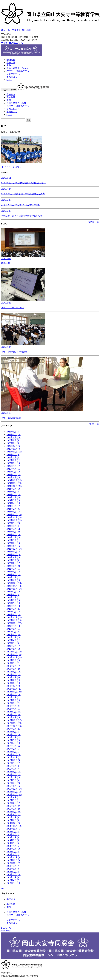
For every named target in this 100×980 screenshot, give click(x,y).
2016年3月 (14, 780)
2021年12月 (14, 583)
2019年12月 (14, 652)
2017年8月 (13, 732)
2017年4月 (14, 743)
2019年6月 (14, 669)
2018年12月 (14, 686)
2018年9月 (14, 695)
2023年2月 (14, 543)
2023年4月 (14, 537)
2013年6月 (14, 875)
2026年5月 (13, 432)
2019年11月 (14, 655)
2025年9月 (13, 455)
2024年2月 (14, 509)
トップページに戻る (11, 167)
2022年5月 (14, 569)
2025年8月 (13, 457)
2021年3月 (14, 609)
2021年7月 (13, 597)
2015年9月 (14, 797)
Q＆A (9, 80)
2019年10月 (14, 657)
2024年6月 (14, 497)
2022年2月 (14, 577)
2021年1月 (14, 615)
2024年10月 (14, 486)
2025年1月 (14, 477)
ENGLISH (26, 30)
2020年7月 (14, 632)
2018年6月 (14, 703)
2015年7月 (14, 803)
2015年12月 (14, 789)
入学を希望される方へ (17, 68)
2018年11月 (14, 689)
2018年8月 (13, 697)
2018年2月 (14, 715)
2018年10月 (14, 692)
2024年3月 (14, 506)
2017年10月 (14, 726)
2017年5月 (14, 740)
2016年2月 (14, 783)
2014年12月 (14, 823)
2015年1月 (13, 820)
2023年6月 (14, 532)
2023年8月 (13, 526)
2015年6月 (14, 806)
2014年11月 (14, 826)
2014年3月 (14, 849)
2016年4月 (14, 777)
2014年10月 (14, 829)
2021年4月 (14, 606)
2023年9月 (14, 523)
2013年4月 (13, 880)
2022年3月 (14, 575)
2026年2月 (13, 440)
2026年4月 (14, 435)
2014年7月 (13, 837)
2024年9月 (14, 489)
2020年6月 (14, 635)
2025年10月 (14, 452)
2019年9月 (14, 660)
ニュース (5, 30)
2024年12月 (14, 480)
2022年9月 (14, 557)
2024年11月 (14, 483)
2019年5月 (14, 672)
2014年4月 (13, 846)
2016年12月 (14, 755)
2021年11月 (14, 586)
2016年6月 (14, 772)
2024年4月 (14, 503)
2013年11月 (13, 860)
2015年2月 (13, 817)
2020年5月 (14, 637)
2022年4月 (14, 572)
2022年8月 (13, 560)
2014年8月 (13, 835)
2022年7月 (14, 563)
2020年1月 (14, 649)
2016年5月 (14, 775)
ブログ (15, 30)
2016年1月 (14, 786)
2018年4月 (14, 709)
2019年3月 (14, 677)
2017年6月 (14, 737)
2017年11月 (14, 723)
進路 (9, 65)
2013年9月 (13, 866)
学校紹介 (11, 60)
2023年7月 (14, 529)
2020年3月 (13, 643)
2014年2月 (13, 852)
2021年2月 (14, 612)
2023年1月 (14, 546)
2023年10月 (14, 520)
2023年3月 (14, 540)
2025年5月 (14, 466)
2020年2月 (14, 646)
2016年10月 (14, 760)
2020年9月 (14, 626)
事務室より (12, 77)
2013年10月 (14, 863)
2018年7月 (14, 700)
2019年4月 (14, 675)
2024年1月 (14, 512)
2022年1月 (14, 580)
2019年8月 (13, 663)
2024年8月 (13, 492)
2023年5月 (14, 535)
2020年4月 (14, 640)
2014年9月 (13, 832)
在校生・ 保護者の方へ (18, 71)
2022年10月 (14, 555)
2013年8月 (13, 869)
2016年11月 (13, 757)
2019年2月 (14, 680)
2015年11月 (14, 792)
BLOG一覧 (94, 424)
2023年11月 (14, 517)
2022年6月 (14, 566)
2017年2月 (13, 749)
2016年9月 (14, 763)
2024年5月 (14, 500)
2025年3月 (14, 472)
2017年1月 (13, 752)
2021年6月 (14, 600)
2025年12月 (14, 446)
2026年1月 (13, 443)
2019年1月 (14, 683)
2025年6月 (14, 463)
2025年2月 (14, 475)
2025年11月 (13, 449)
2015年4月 (14, 812)
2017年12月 (14, 720)
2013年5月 (13, 877)
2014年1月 (13, 855)
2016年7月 (13, 769)
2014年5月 (13, 843)
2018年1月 (14, 717)
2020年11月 (14, 620)
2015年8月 (13, 800)
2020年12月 (14, 617)
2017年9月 (14, 729)
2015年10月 (14, 795)
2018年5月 (14, 706)
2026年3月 (14, 437)
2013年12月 (14, 857)
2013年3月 (14, 883)
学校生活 (11, 63)
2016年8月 (13, 766)
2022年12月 (14, 549)
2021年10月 (14, 589)
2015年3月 (14, 815)
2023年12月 (14, 515)
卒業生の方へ (13, 74)
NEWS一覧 (94, 222)
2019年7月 (14, 666)
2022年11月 (13, 552)
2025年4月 (14, 469)
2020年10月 (14, 623)
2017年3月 (14, 746)
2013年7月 (13, 872)
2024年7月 (14, 495)
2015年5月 (14, 809)
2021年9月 (14, 592)
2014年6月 (13, 840)
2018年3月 (14, 712)
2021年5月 (14, 603)
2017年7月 (14, 735)
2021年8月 (13, 595)
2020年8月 (14, 629)
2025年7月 (14, 460)
